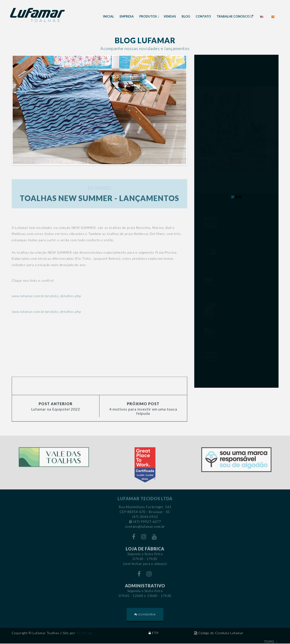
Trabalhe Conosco (235, 16)
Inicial (108, 16)
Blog (186, 16)
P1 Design (84, 633)
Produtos (148, 16)
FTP (155, 633)
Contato (203, 16)
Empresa (127, 16)
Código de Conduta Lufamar (221, 633)
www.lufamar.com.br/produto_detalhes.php (46, 299)
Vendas (170, 16)
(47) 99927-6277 (147, 525)
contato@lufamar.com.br (145, 530)
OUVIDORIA (145, 618)
